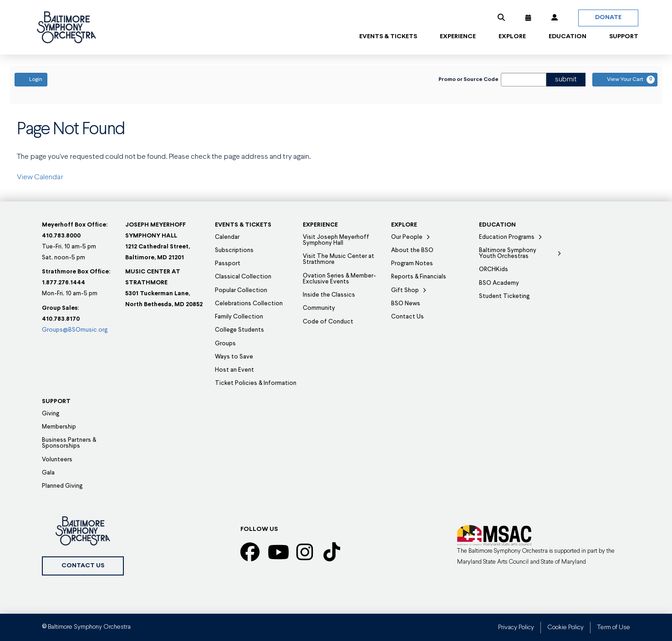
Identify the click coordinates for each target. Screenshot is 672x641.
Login (31, 79)
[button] (501, 18)
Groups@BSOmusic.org (75, 330)
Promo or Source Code (468, 80)
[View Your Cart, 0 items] (625, 80)
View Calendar (40, 177)
